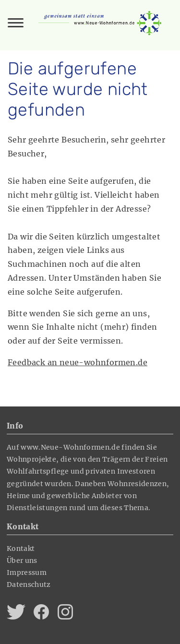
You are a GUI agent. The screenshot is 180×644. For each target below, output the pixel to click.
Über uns (22, 561)
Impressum (27, 572)
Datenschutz (29, 584)
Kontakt (21, 549)
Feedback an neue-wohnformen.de (78, 362)
